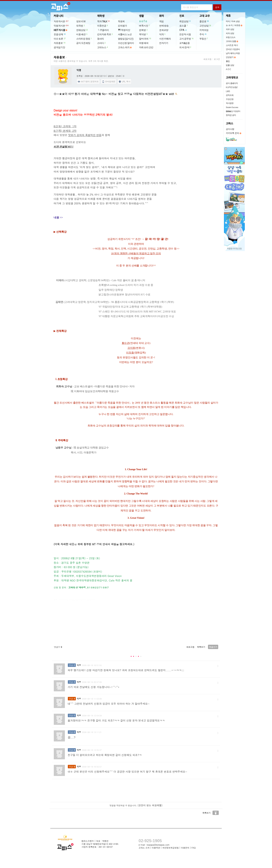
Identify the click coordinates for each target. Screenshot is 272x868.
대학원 (81, 26)
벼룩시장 (145, 26)
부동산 (204, 39)
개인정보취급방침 (171, 848)
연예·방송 (164, 26)
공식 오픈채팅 (83, 43)
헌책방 (143, 30)
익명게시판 (61, 26)
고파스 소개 (144, 848)
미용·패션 (82, 34)
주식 (203, 34)
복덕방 (143, 34)
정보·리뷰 (81, 21)
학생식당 (124, 30)
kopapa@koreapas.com (158, 845)
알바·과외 (145, 39)
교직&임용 (185, 43)
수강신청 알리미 (126, 43)
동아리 (101, 39)
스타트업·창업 (84, 39)
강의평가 (122, 26)
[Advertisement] (136, 624)
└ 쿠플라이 (103, 30)
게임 (161, 21)
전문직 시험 (185, 34)
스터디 (101, 43)
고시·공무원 (187, 39)
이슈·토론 (60, 39)
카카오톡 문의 (232, 133)
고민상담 (205, 26)
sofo (143, 21)
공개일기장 (59, 47)
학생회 (121, 21)
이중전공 (103, 26)
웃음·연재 (60, 34)
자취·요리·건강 (146, 47)
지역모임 (204, 30)
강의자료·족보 (105, 34)
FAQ (194, 848)
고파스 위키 (124, 47)
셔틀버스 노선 (125, 34)
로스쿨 (184, 26)
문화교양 (164, 30)
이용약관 (156, 848)
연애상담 (82, 30)
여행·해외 (144, 43)
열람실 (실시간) (126, 39)
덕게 (162, 34)
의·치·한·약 (185, 47)
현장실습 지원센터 (233, 111)
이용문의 (185, 848)
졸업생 (204, 21)
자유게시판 (61, 21)
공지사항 (230, 129)
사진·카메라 (165, 39)
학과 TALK (103, 21)
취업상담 (185, 21)
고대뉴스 (103, 47)
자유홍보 (60, 43)
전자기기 (164, 43)
